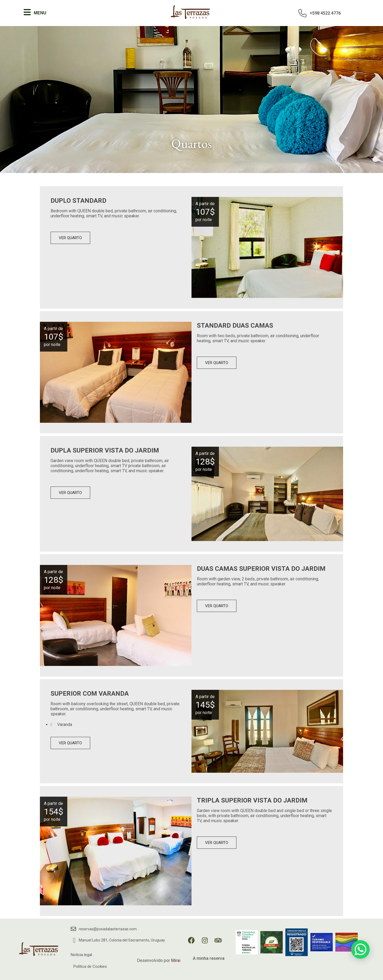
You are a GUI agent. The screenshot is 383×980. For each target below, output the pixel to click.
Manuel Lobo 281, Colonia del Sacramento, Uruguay (122, 940)
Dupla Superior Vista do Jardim (105, 450)
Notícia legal (81, 955)
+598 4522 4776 (325, 13)
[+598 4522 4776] (303, 13)
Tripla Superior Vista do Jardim (252, 800)
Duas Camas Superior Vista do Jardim (261, 569)
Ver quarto (70, 238)
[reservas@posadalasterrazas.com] (73, 929)
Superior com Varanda (90, 694)
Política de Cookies (90, 966)
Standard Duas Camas (235, 326)
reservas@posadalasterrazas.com (108, 929)
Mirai (176, 960)
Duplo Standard (78, 201)
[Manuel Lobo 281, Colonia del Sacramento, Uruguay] (74, 940)
